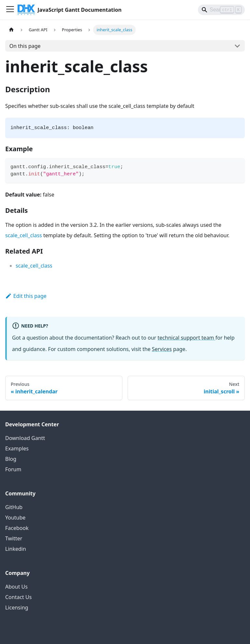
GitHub (14, 507)
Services (162, 349)
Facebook (17, 528)
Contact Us (18, 597)
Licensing (17, 607)
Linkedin (16, 549)
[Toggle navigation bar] (10, 10)
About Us (16, 587)
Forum (13, 469)
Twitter (14, 538)
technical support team (187, 338)
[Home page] (11, 30)
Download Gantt (25, 438)
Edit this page (26, 296)
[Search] (221, 10)
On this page (25, 46)
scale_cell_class (24, 235)
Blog (11, 459)
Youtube (15, 518)
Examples (17, 448)
